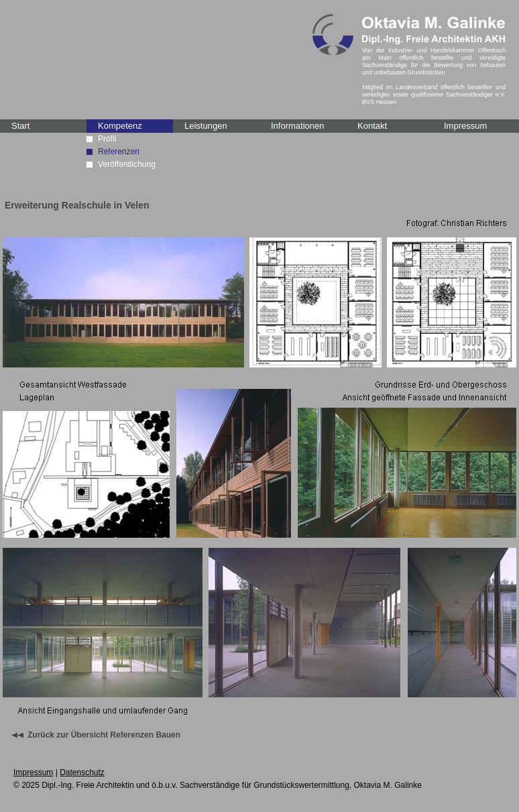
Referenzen (119, 152)
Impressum (465, 126)
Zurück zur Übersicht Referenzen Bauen (104, 735)
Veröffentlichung (127, 164)
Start (20, 126)
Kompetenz (120, 126)
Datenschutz (82, 772)
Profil (107, 139)
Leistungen (206, 126)
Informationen (298, 126)
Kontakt (372, 126)
